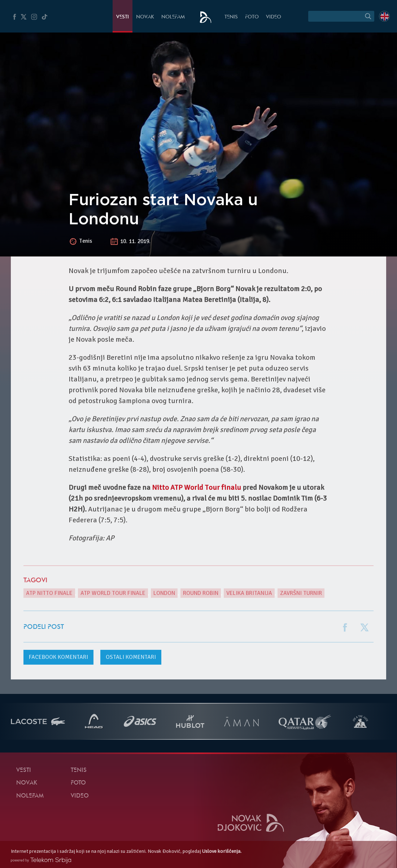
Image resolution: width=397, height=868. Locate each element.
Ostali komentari (131, 657)
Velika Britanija (249, 593)
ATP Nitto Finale (49, 593)
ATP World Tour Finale (113, 593)
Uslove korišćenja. (222, 851)
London (164, 593)
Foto (252, 17)
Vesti (123, 17)
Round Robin (201, 593)
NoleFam (173, 17)
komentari (58, 657)
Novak (145, 17)
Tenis (231, 17)
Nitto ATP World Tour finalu (197, 487)
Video (274, 17)
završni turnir (301, 593)
